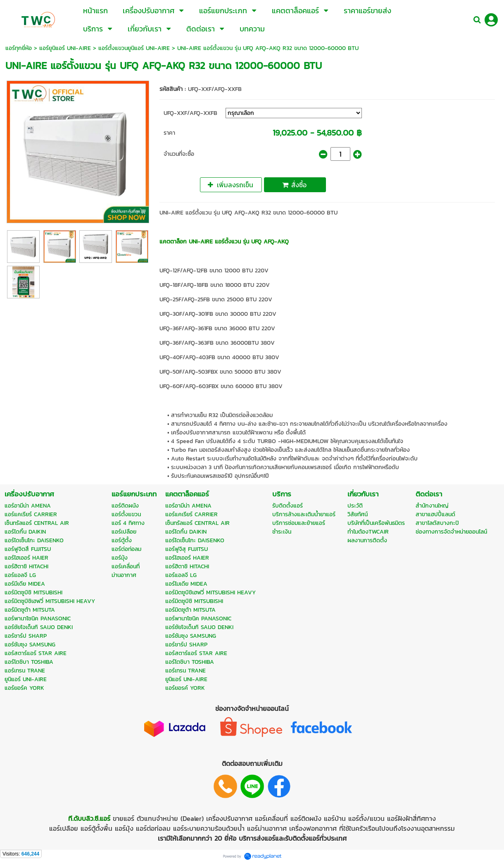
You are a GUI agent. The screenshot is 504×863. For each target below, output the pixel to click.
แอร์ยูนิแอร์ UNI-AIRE (65, 48)
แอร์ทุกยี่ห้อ (19, 48)
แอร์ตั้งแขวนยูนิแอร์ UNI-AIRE (134, 48)
